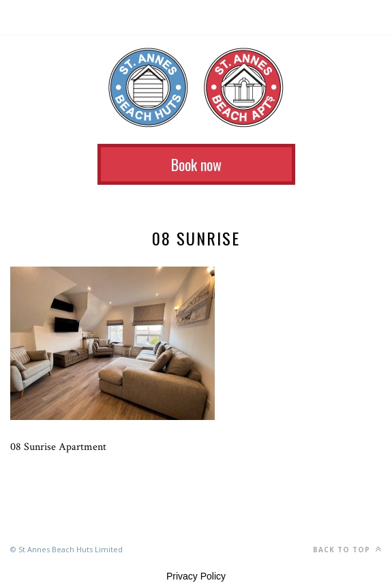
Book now (196, 164)
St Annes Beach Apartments (244, 88)
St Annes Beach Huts (148, 88)
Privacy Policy (196, 576)
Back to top (347, 549)
